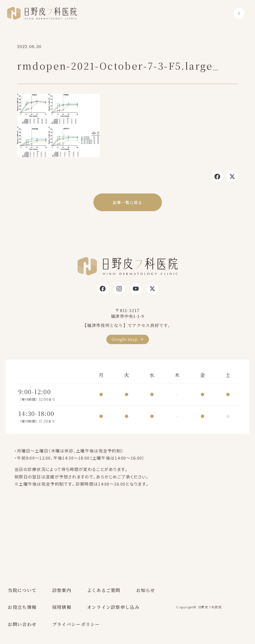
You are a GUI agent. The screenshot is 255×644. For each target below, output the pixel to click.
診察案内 (62, 590)
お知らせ (146, 590)
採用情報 (62, 607)
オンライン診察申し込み (113, 607)
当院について (22, 590)
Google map (125, 339)
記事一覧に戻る (127, 202)
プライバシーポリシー (76, 624)
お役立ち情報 (22, 607)
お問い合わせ (22, 624)
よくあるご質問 (104, 590)
